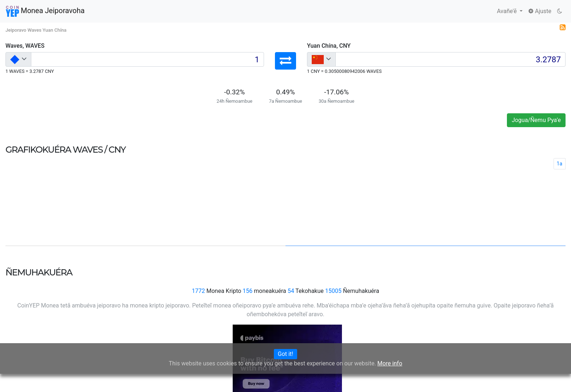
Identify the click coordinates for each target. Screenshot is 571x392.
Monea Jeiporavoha (45, 11)
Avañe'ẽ (508, 11)
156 (247, 291)
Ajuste (540, 11)
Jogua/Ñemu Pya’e (536, 120)
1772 (198, 291)
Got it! (285, 354)
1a (560, 164)
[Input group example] (147, 59)
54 (291, 291)
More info (390, 363)
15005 (333, 291)
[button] (285, 61)
